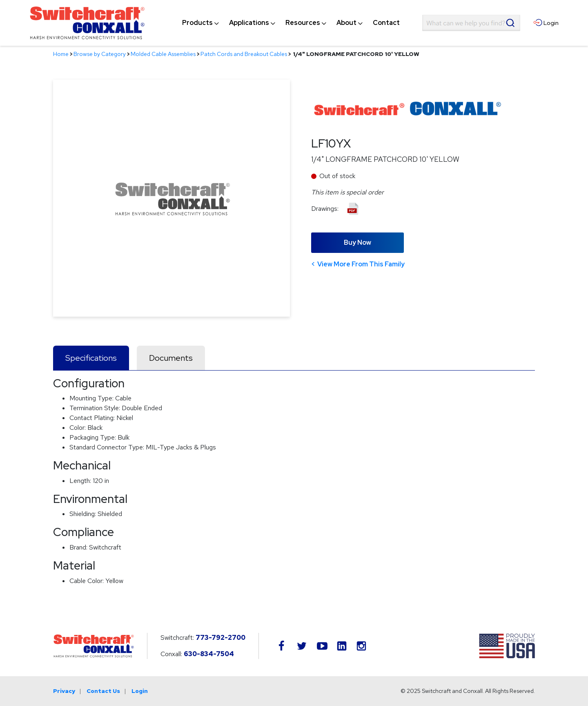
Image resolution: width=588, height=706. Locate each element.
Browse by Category (100, 54)
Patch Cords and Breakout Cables (244, 54)
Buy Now (357, 242)
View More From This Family (361, 264)
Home (61, 54)
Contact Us (103, 691)
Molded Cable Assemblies (163, 54)
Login (140, 691)
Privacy (64, 691)
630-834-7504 (209, 654)
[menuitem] (197, 23)
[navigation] (291, 23)
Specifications (91, 358)
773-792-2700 (220, 638)
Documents (171, 358)
